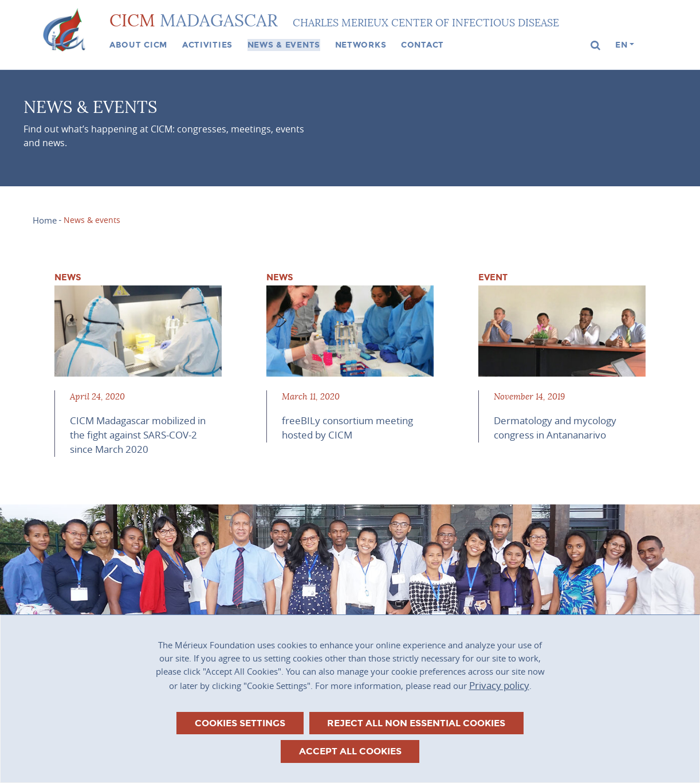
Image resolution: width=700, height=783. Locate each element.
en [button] (621, 45)
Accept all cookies (350, 751)
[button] (596, 46)
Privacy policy (499, 685)
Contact (422, 45)
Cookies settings (240, 723)
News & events (284, 45)
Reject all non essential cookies (416, 723)
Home (45, 220)
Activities (207, 45)
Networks (361, 45)
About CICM (138, 45)
